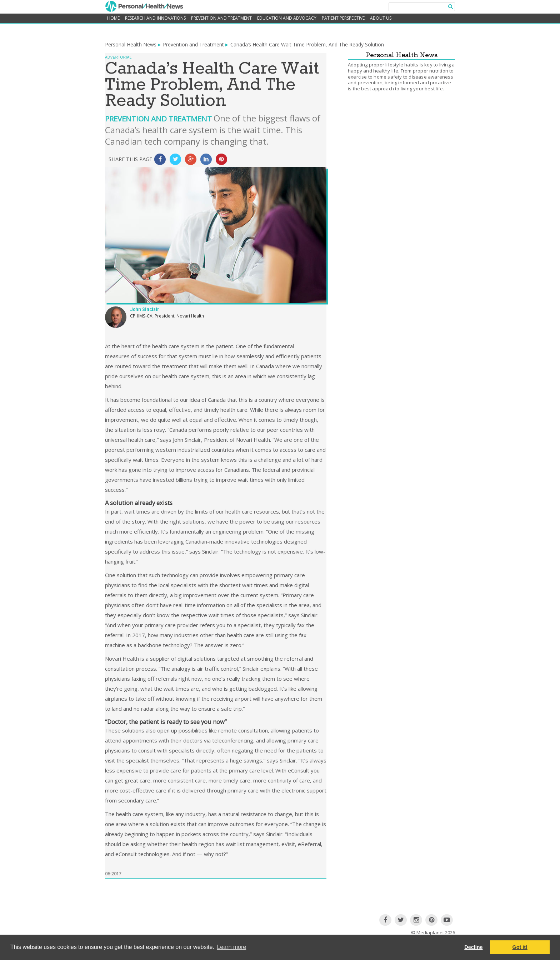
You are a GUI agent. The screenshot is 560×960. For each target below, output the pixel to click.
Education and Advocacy (287, 18)
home (113, 18)
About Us (381, 18)
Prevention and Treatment (221, 18)
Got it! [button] (520, 947)
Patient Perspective (343, 18)
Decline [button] (473, 947)
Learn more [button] (231, 947)
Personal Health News (131, 44)
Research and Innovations (155, 18)
